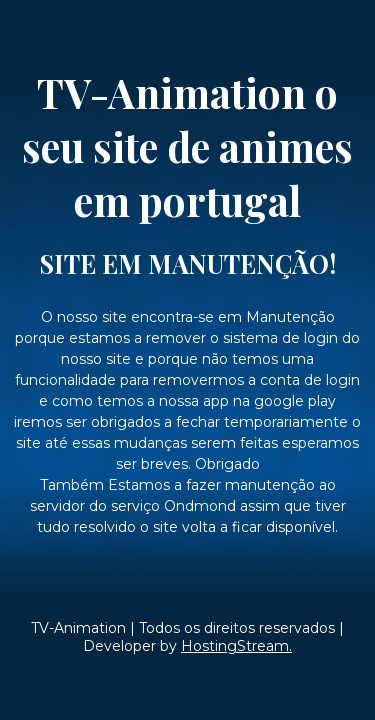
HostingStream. (236, 646)
